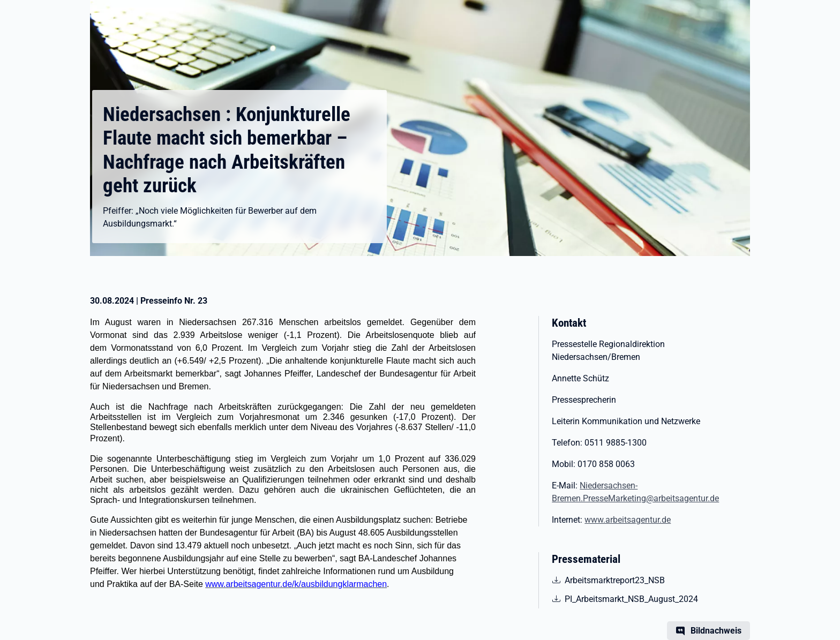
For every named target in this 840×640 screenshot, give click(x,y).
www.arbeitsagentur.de (628, 520)
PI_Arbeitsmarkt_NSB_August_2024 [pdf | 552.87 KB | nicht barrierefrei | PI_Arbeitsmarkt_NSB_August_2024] (631, 598)
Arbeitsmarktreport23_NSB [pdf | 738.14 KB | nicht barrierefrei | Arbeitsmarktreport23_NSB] (614, 579)
